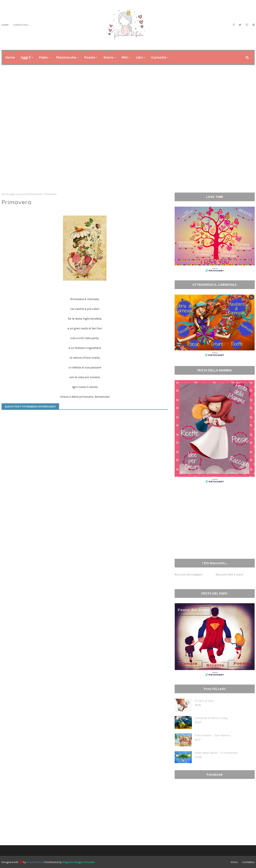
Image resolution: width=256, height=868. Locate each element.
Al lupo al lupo (204, 701)
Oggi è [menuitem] (26, 57)
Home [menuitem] (10, 57)
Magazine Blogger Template (79, 862)
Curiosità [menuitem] (159, 57)
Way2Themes (35, 862)
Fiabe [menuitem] (43, 57)
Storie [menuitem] (108, 57)
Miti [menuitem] (125, 57)
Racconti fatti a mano (229, 575)
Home (5, 25)
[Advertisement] (128, 156)
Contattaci (21, 25)
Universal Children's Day (211, 718)
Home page (8, 194)
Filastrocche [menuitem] (66, 57)
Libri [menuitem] (139, 57)
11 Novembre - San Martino (213, 735)
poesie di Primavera (30, 194)
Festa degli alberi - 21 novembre (216, 753)
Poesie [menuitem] (90, 57)
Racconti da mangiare (188, 575)
